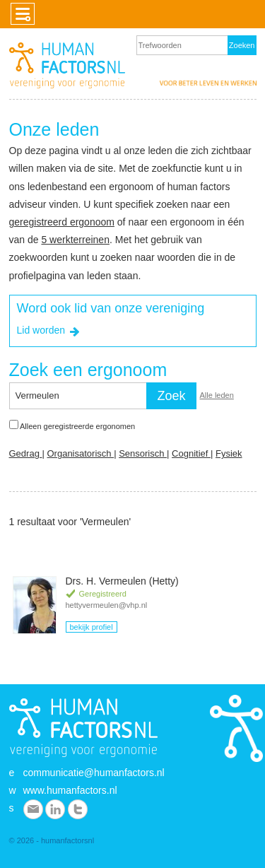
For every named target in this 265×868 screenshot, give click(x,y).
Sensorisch (143, 453)
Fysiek (229, 453)
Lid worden (50, 332)
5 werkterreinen (75, 240)
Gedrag (26, 453)
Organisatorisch (80, 453)
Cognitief (191, 453)
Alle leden (217, 395)
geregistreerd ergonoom (62, 222)
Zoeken (242, 45)
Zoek (171, 396)
